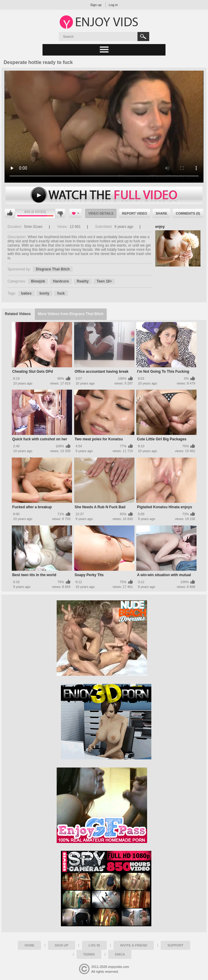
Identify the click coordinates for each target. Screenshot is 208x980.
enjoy (160, 227)
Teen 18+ (104, 281)
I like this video (10, 213)
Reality (83, 281)
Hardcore (61, 281)
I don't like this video (60, 213)
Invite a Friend (134, 945)
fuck (61, 293)
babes (26, 293)
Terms (89, 954)
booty (44, 293)
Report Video (135, 213)
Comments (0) (188, 213)
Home (29, 945)
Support (175, 945)
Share (161, 213)
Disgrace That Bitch (53, 269)
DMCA (120, 954)
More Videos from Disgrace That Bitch (71, 314)
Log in (113, 5)
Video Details (101, 213)
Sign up (96, 5)
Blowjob (38, 281)
